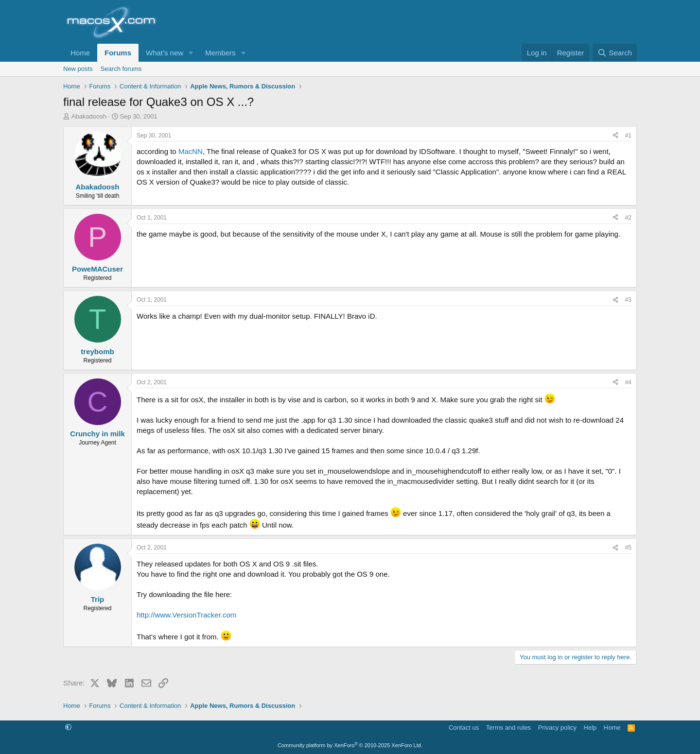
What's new (165, 53)
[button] (191, 53)
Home (80, 53)
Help (590, 728)
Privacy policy (557, 728)
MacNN (191, 151)
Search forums (121, 69)
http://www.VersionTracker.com (186, 615)
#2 (628, 218)
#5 (628, 548)
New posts (78, 69)
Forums (118, 53)
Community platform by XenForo (350, 745)
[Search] (615, 53)
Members (220, 53)
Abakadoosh (89, 116)
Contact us (464, 728)
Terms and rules (508, 728)
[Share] (615, 136)
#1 (628, 136)
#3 (628, 300)
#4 (628, 382)
